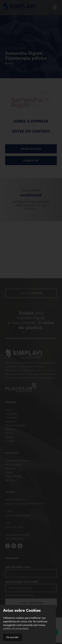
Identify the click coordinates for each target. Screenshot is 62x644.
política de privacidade (16, 629)
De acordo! (13, 637)
